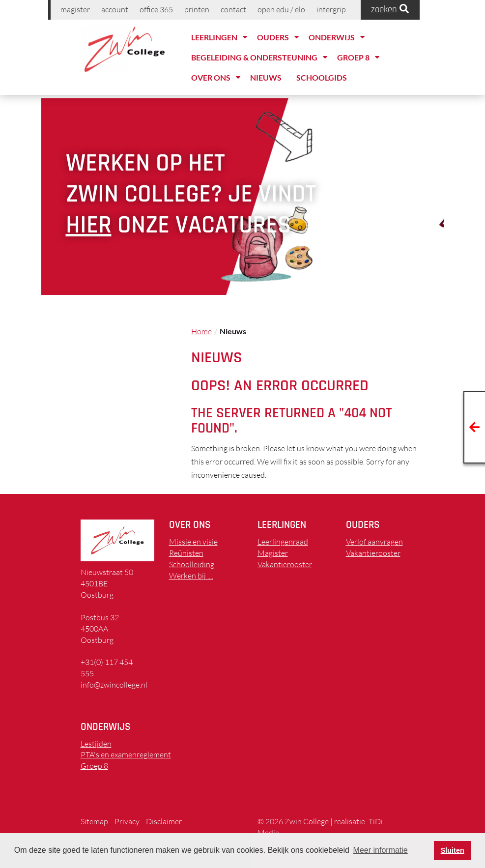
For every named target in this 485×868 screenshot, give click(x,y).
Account (115, 9)
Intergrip (331, 9)
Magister (75, 9)
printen (197, 9)
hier (89, 225)
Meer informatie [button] (381, 850)
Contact (233, 9)
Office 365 (156, 9)
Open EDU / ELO (281, 9)
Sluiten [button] (453, 850)
